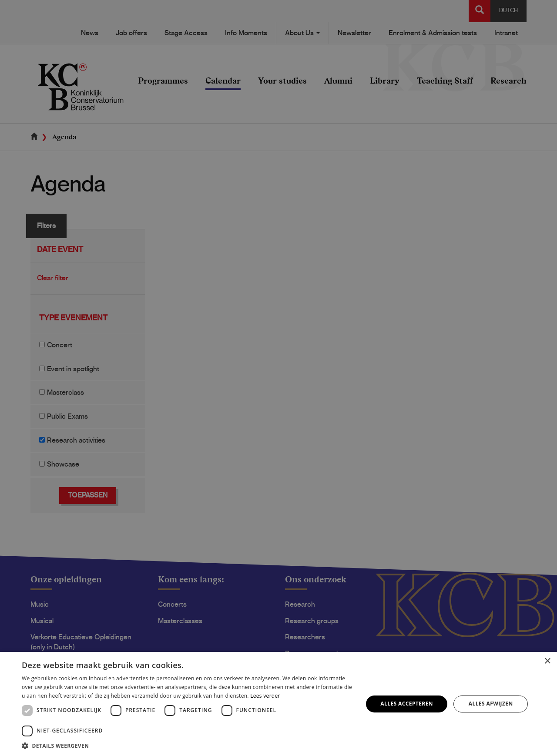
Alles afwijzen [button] (491, 704)
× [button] (547, 661)
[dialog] (278, 378)
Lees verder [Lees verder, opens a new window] (265, 696)
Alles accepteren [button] (407, 704)
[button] (187, 745)
